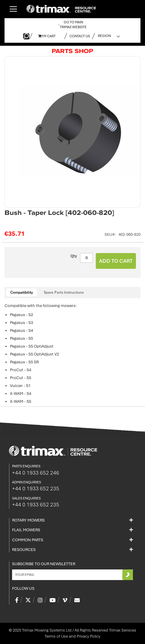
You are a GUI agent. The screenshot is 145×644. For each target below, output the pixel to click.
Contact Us (80, 36)
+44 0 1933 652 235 (36, 489)
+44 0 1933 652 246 (36, 473)
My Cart (47, 36)
